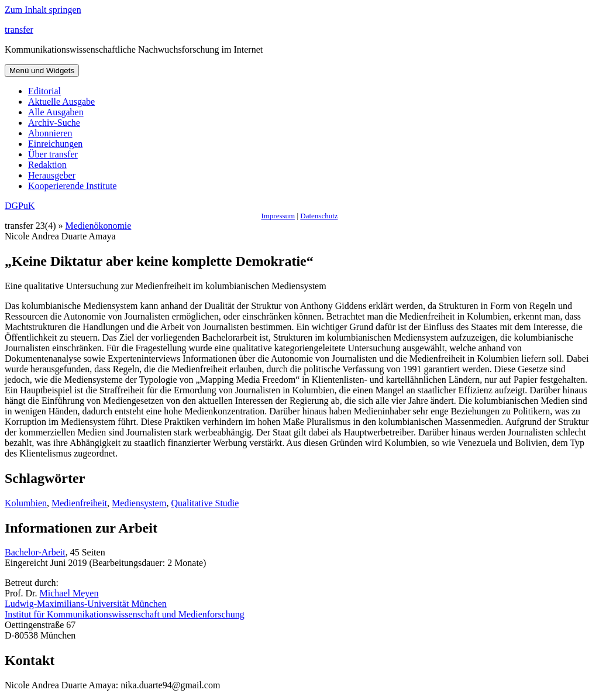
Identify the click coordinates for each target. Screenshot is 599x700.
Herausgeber (52, 175)
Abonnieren (50, 133)
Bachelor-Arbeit (35, 552)
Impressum (278, 216)
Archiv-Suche (54, 123)
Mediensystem (139, 503)
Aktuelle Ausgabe (61, 102)
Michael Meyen (69, 593)
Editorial (44, 91)
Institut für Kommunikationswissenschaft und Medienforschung (125, 614)
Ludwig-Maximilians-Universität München (86, 604)
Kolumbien (26, 503)
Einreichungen (55, 144)
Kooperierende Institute (73, 186)
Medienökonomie (99, 226)
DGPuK (20, 206)
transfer (19, 30)
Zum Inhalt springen (43, 10)
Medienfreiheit (79, 503)
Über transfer (53, 154)
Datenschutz (319, 216)
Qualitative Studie (205, 503)
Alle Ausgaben (56, 112)
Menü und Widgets (42, 71)
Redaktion (47, 165)
